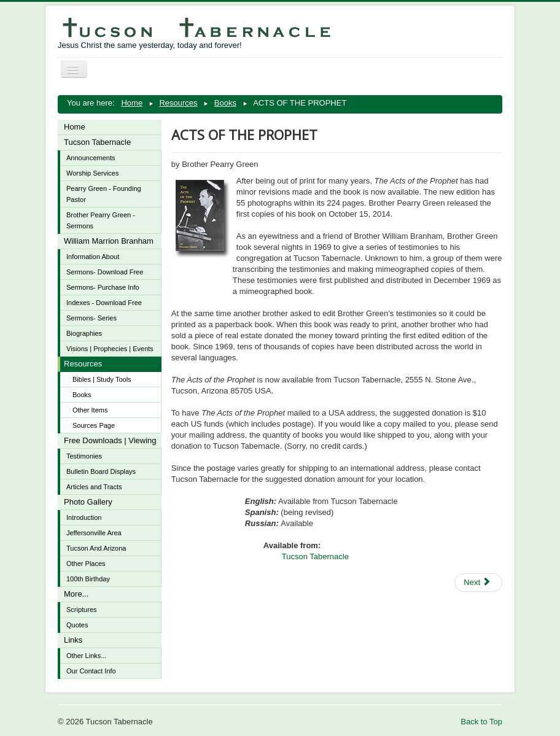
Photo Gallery (88, 502)
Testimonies (84, 456)
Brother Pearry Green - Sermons (101, 220)
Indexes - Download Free (104, 303)
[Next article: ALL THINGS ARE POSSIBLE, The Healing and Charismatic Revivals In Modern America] (478, 583)
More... (76, 594)
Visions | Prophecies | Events (110, 349)
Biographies (84, 333)
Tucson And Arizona (96, 548)
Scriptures (82, 610)
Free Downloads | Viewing (110, 440)
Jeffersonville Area (94, 533)
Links (73, 640)
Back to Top (481, 722)
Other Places (86, 564)
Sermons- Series (91, 318)
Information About (93, 257)
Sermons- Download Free (105, 272)
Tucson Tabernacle (97, 142)
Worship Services (92, 173)
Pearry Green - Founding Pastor (104, 194)
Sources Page (94, 425)
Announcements (91, 158)
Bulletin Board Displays (101, 471)
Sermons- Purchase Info (103, 287)
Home (75, 127)
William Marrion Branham (109, 241)
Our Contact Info (91, 671)
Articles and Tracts (94, 487)
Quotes (77, 625)
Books (82, 395)
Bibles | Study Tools (102, 379)
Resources (83, 364)
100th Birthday (88, 579)
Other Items (90, 410)
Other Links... (86, 656)
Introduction (84, 517)
